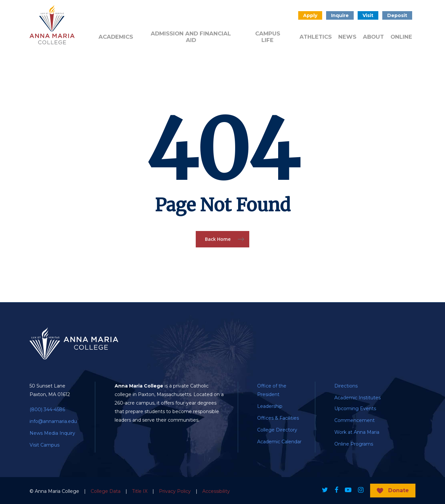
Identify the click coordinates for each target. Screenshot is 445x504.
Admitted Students (146, 18)
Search (286, 15)
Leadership (270, 406)
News (347, 37)
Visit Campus (44, 445)
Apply (310, 15)
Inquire (340, 15)
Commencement (355, 420)
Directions (346, 386)
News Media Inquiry (52, 433)
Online (401, 37)
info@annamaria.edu (53, 421)
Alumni (107, 15)
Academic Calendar (279, 442)
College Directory (277, 430)
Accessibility (216, 491)
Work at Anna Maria (357, 432)
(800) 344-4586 (47, 409)
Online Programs (354, 444)
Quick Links (219, 18)
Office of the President (272, 390)
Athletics (316, 37)
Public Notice (256, 18)
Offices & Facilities (278, 418)
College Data (106, 491)
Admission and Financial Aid (191, 37)
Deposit (397, 15)
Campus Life (268, 37)
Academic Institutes (357, 398)
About (373, 37)
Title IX (140, 491)
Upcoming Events (355, 409)
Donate (187, 15)
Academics (116, 37)
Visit (368, 15)
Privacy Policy (175, 491)
